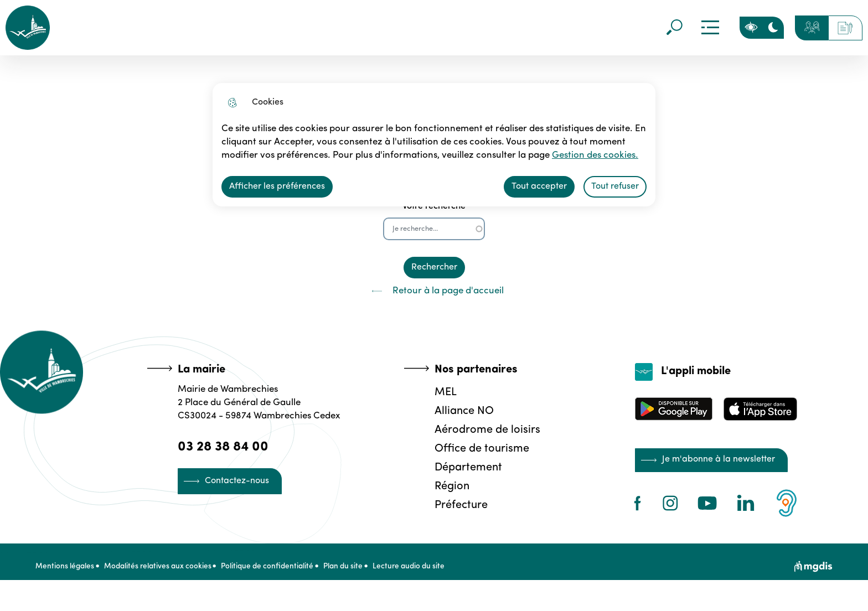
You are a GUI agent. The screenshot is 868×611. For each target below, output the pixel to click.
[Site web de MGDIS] (813, 573)
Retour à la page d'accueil (434, 291)
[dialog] (434, 145)
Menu (709, 28)
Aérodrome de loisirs (485, 429)
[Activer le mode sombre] (773, 28)
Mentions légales (65, 573)
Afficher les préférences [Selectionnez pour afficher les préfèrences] (277, 187)
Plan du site (363, 573)
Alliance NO (461, 410)
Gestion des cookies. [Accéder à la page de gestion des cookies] (538, 156)
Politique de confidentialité (281, 573)
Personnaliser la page (751, 28)
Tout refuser (615, 187)
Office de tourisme (479, 448)
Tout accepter (539, 187)
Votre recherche (434, 206)
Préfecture (458, 504)
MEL (443, 391)
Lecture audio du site (436, 573)
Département (466, 467)
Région (449, 485)
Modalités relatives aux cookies (164, 573)
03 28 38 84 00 (226, 446)
